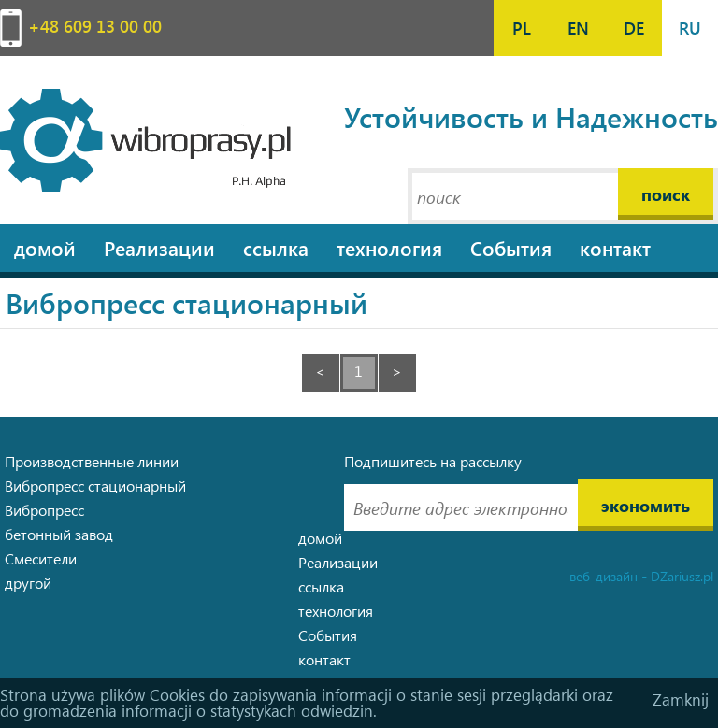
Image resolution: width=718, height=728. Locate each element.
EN (578, 28)
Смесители (41, 558)
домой (45, 248)
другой (28, 583)
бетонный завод (59, 534)
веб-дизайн (603, 576)
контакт (615, 248)
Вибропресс (44, 510)
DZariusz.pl (682, 576)
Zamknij (681, 699)
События (511, 248)
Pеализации (159, 248)
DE (634, 28)
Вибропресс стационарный (95, 485)
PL (522, 28)
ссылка (276, 248)
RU (690, 28)
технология (389, 248)
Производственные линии (92, 461)
